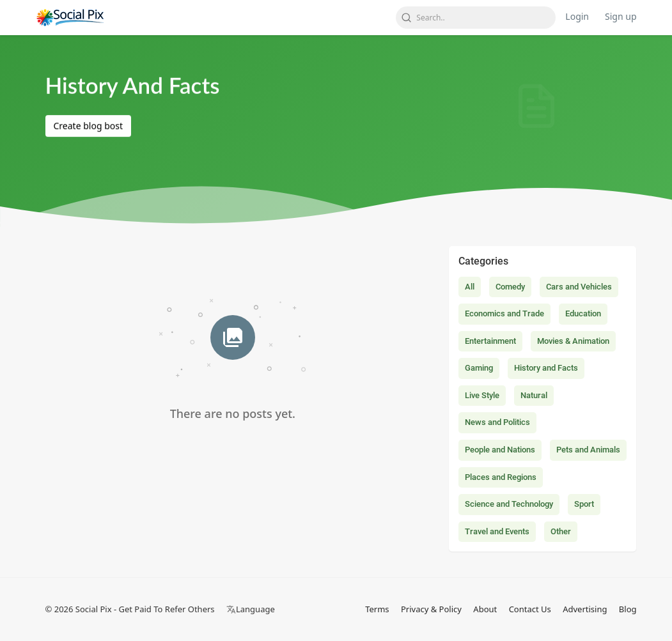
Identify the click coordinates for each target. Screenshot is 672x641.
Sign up (621, 16)
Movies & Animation (573, 341)
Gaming (479, 368)
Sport (584, 504)
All (470, 287)
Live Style (482, 395)
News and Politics (497, 422)
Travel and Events (497, 531)
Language (251, 609)
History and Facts (546, 368)
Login (577, 16)
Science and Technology (509, 504)
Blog (628, 609)
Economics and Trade (504, 313)
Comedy (510, 287)
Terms (377, 609)
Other (561, 531)
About (485, 609)
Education (583, 313)
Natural (534, 395)
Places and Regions (501, 477)
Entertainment (490, 341)
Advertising (585, 609)
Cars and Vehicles (579, 287)
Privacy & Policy (431, 609)
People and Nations (500, 450)
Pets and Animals (588, 450)
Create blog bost (88, 126)
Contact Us (530, 609)
